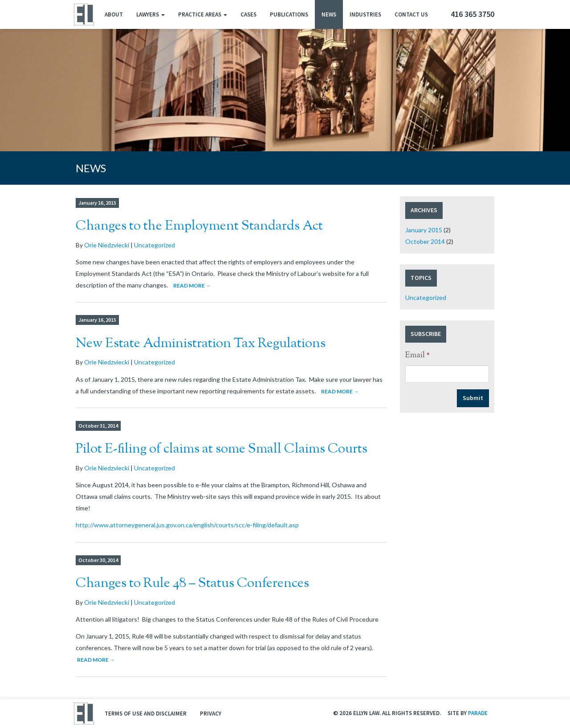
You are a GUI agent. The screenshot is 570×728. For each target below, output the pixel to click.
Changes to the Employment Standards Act (199, 226)
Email (417, 356)
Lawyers (151, 14)
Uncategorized (155, 245)
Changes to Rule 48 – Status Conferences (192, 584)
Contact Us (411, 14)
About (114, 14)
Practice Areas (203, 14)
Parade (478, 713)
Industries (365, 14)
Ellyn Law (83, 14)
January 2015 (424, 230)
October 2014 (425, 241)
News (329, 14)
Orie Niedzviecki (107, 245)
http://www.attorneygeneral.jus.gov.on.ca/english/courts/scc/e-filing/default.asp (187, 525)
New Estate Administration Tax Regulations (201, 344)
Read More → (192, 285)
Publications (289, 14)
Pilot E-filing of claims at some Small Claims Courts (222, 449)
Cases (248, 14)
